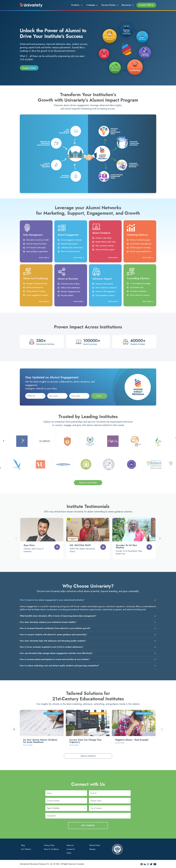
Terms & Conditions (51, 849)
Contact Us (71, 849)
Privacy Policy (49, 845)
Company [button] (91, 5)
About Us (70, 845)
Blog (23, 845)
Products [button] (76, 5)
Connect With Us (146, 5)
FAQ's (69, 853)
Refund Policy (95, 845)
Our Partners (26, 849)
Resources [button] (127, 5)
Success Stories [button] (109, 5)
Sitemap (92, 849)
